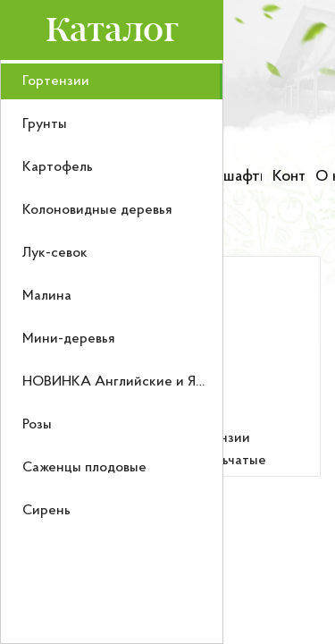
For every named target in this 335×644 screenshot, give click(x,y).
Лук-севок (55, 253)
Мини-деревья (69, 339)
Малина (47, 296)
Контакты (289, 177)
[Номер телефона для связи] (274, 130)
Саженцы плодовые (84, 468)
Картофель (58, 167)
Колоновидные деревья (97, 210)
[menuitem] (112, 81)
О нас (325, 177)
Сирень (46, 511)
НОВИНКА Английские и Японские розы (153, 382)
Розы (37, 425)
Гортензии (56, 81)
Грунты (45, 124)
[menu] (112, 352)
